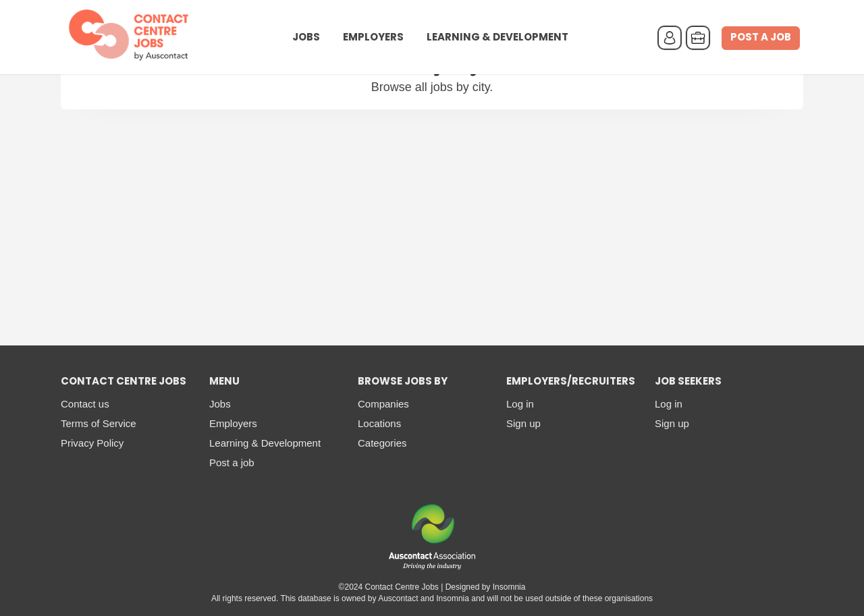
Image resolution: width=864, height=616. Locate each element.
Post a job (761, 38)
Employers (373, 38)
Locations (379, 423)
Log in (520, 404)
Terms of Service (99, 423)
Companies (383, 404)
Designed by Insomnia (486, 587)
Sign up (523, 423)
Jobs (306, 38)
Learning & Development (497, 38)
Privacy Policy (92, 443)
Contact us (85, 404)
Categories (382, 443)
